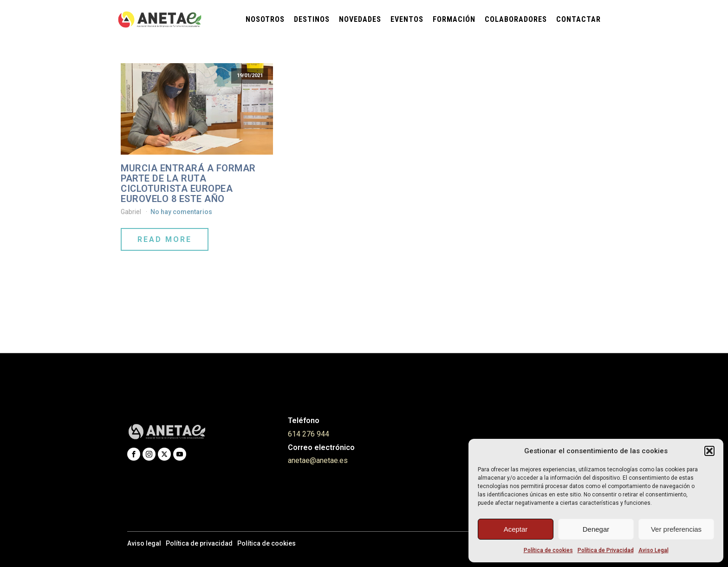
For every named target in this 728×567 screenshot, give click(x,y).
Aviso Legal (653, 550)
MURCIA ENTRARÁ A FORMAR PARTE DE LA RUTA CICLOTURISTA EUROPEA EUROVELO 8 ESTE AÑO (188, 183)
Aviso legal (144, 543)
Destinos (312, 19)
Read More (165, 239)
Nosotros (265, 19)
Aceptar (516, 529)
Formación (454, 19)
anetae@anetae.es (318, 460)
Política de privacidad (199, 543)
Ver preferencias (676, 529)
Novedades (360, 19)
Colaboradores (516, 19)
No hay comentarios (181, 212)
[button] (709, 451)
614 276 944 (309, 434)
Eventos (407, 19)
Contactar (578, 19)
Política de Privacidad (606, 550)
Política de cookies (548, 550)
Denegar (596, 529)
